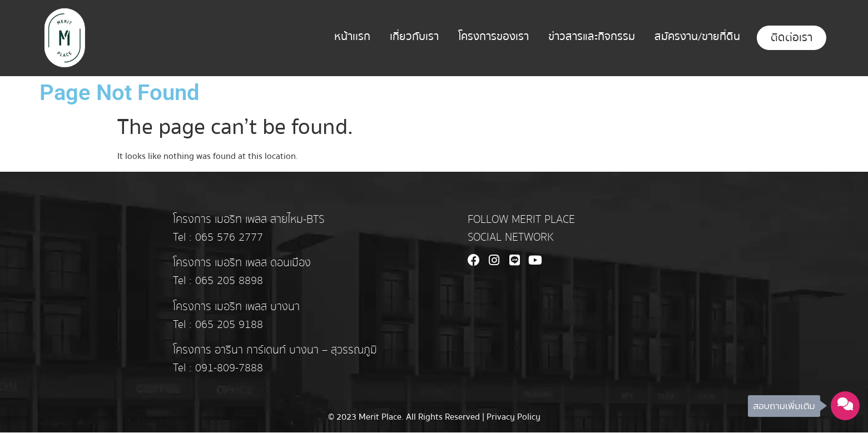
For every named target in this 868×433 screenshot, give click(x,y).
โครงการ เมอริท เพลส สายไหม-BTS (249, 220)
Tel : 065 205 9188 (218, 325)
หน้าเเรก (352, 36)
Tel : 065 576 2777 (218, 237)
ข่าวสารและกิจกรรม (592, 36)
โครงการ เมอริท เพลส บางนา (236, 307)
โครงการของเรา (493, 36)
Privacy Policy (514, 417)
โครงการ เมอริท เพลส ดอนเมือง (242, 263)
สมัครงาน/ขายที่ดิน (697, 36)
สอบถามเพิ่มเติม (784, 406)
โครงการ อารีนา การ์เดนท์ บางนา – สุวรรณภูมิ (275, 350)
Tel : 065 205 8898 (218, 281)
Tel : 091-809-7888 (218, 368)
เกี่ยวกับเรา (414, 36)
